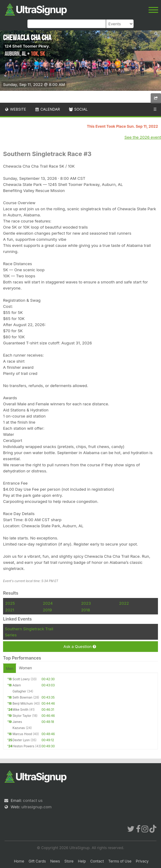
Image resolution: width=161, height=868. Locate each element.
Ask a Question (80, 647)
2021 (10, 610)
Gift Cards (37, 861)
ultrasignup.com (36, 807)
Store (69, 861)
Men (10, 669)
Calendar (47, 109)
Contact (97, 861)
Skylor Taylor (22, 716)
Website (15, 109)
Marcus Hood (22, 734)
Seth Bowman (22, 697)
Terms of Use (120, 861)
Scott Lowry (21, 679)
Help (82, 861)
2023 (86, 603)
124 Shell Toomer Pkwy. (27, 46)
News (55, 861)
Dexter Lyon (21, 740)
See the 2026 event (143, 137)
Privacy (142, 861)
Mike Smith (20, 710)
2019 (47, 610)
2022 (124, 603)
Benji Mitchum (23, 703)
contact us (33, 800)
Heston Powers (23, 746)
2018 (86, 610)
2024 (48, 603)
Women (25, 668)
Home (19, 861)
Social (78, 109)
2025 (10, 603)
